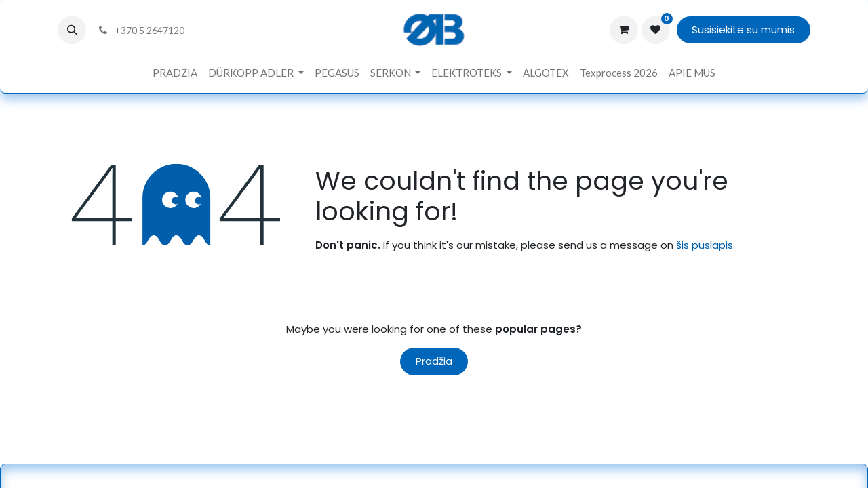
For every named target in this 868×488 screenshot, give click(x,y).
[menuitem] (175, 73)
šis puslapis (705, 245)
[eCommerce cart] (624, 30)
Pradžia (434, 361)
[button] (72, 30)
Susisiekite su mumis (743, 29)
